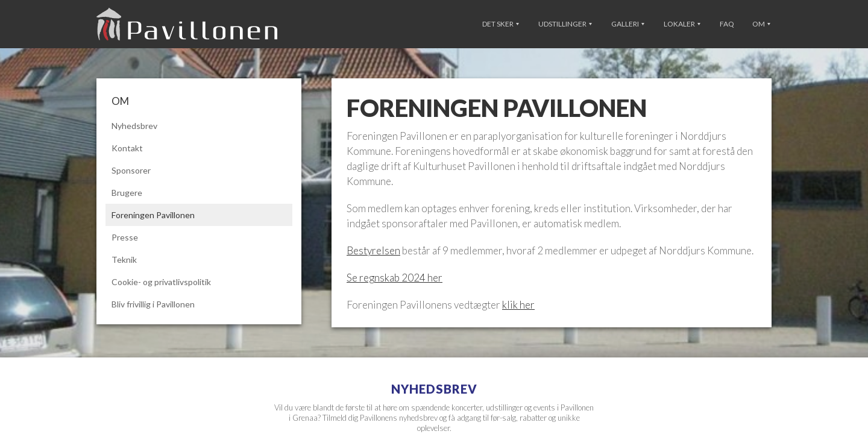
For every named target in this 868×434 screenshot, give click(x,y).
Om (761, 24)
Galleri (628, 24)
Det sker (501, 24)
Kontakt (127, 148)
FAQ (727, 24)
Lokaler (682, 24)
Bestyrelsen (373, 250)
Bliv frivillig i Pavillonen (153, 304)
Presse (125, 237)
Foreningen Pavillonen (153, 215)
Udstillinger (565, 24)
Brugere (127, 193)
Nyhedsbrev (134, 126)
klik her (518, 305)
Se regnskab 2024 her (395, 278)
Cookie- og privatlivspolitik (161, 282)
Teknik (124, 259)
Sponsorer (131, 170)
